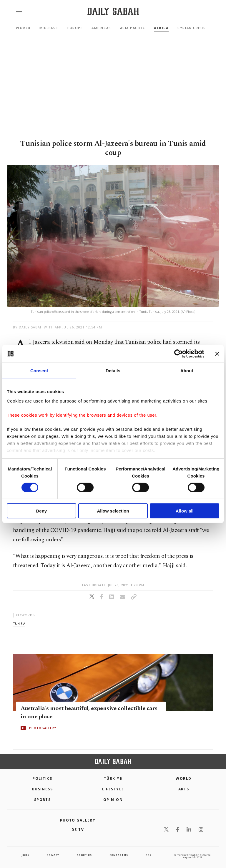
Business (43, 789)
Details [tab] (113, 371)
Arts (184, 789)
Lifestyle (113, 789)
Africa (161, 28)
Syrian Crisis (192, 28)
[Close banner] (217, 354)
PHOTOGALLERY (43, 728)
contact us (119, 855)
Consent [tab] (39, 371)
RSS (148, 855)
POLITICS (42, 778)
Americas (101, 28)
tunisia (19, 624)
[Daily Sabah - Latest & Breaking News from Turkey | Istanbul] (113, 11)
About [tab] (187, 371)
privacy (53, 855)
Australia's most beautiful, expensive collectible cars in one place (89, 712)
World (23, 28)
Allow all (185, 511)
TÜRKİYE (113, 778)
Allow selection (113, 511)
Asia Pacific (133, 28)
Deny (41, 511)
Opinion (113, 800)
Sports (43, 800)
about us (84, 855)
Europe (75, 28)
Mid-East (49, 28)
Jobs (25, 855)
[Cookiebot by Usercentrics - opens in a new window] (178, 354)
